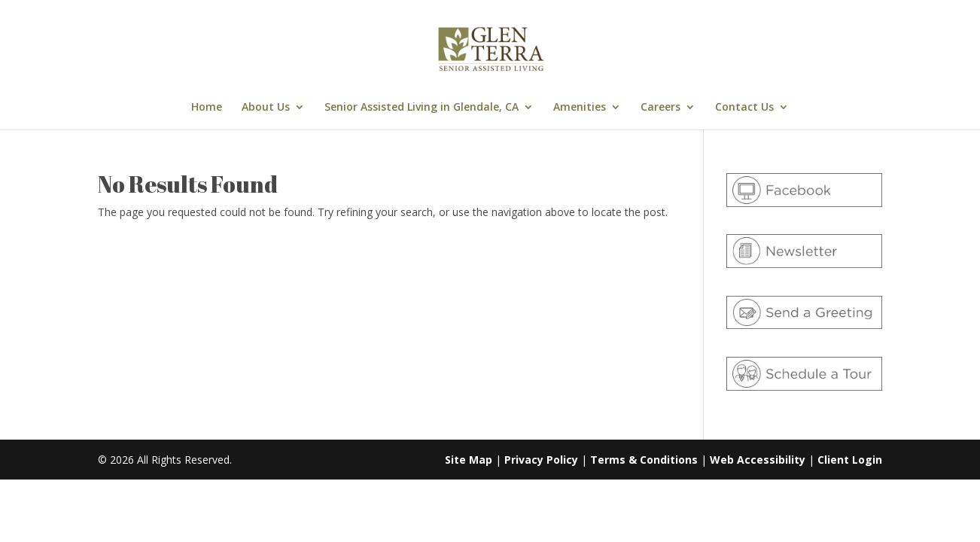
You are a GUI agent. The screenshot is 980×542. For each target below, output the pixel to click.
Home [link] (207, 108)
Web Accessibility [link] (758, 460)
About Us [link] (266, 108)
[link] (492, 48)
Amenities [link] (580, 108)
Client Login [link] (850, 460)
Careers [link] (660, 108)
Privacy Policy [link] (541, 460)
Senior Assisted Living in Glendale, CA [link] (422, 108)
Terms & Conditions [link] (644, 460)
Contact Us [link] (744, 108)
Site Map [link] (469, 460)
